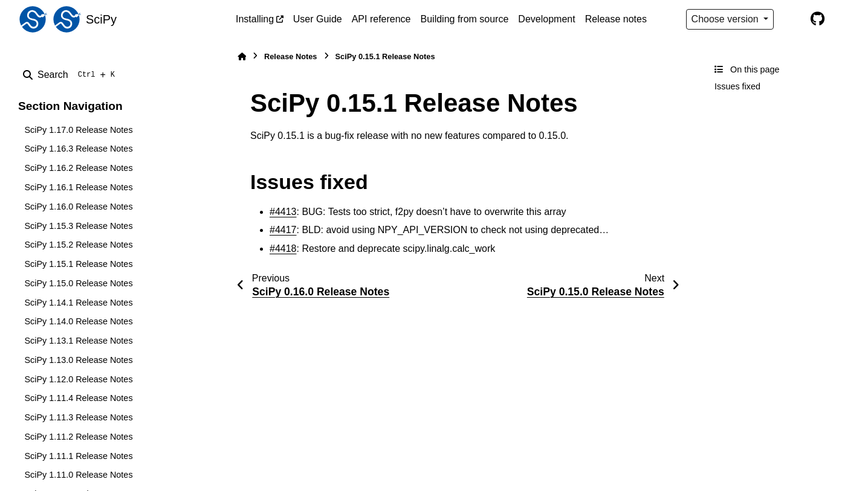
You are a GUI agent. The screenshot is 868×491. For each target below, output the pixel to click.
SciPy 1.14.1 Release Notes (78, 303)
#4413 (283, 212)
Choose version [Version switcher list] (727, 19)
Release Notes (291, 56)
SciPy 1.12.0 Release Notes (78, 379)
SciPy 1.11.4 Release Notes (78, 398)
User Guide (318, 19)
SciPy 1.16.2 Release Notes (78, 168)
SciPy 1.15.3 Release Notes (78, 226)
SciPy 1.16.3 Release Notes (78, 149)
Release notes (616, 19)
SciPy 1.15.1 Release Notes (78, 264)
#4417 (283, 230)
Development (546, 19)
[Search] (71, 75)
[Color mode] (792, 19)
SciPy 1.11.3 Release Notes (78, 417)
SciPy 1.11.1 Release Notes (78, 456)
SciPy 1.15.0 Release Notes (78, 283)
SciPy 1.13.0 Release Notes (78, 360)
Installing (255, 19)
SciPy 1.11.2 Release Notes (78, 437)
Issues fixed (737, 86)
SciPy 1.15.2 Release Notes (78, 245)
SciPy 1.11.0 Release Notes (78, 475)
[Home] (242, 56)
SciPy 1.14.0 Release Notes (78, 321)
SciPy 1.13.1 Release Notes (78, 341)
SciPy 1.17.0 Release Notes (78, 130)
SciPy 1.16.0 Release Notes (78, 207)
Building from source (465, 19)
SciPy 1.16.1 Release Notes (78, 187)
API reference (381, 19)
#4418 (283, 249)
